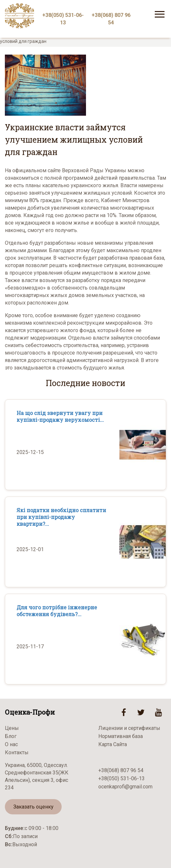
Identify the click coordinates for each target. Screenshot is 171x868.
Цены (12, 728)
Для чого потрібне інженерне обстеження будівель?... (57, 611)
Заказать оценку (33, 807)
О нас (11, 744)
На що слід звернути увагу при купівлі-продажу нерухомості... (60, 416)
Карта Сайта (113, 744)
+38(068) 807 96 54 (111, 19)
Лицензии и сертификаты (129, 728)
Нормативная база (121, 736)
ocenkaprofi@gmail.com (125, 787)
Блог (11, 736)
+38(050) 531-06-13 (63, 19)
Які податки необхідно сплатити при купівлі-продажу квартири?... (61, 517)
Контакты (17, 752)
